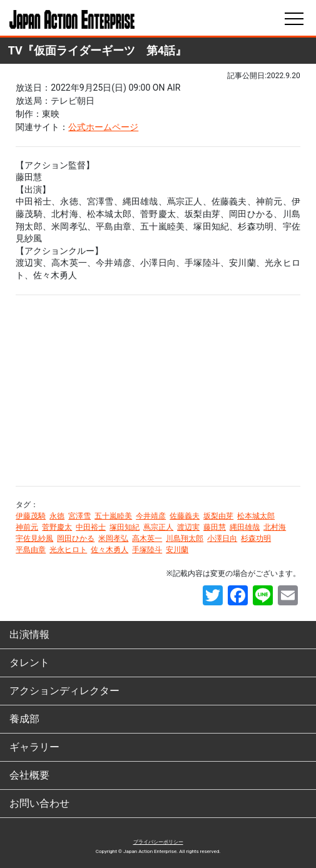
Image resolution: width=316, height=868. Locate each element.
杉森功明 (256, 538)
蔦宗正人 (158, 527)
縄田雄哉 (245, 527)
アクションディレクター (64, 691)
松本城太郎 (256, 516)
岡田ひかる (76, 538)
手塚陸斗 (147, 550)
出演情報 (29, 634)
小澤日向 (222, 538)
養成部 (24, 719)
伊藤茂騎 (31, 516)
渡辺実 (188, 527)
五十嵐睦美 (113, 516)
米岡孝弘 (113, 538)
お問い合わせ (39, 803)
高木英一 (147, 538)
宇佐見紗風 (34, 538)
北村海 (275, 527)
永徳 (57, 516)
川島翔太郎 (185, 538)
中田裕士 (91, 527)
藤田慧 (215, 527)
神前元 (27, 527)
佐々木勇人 (110, 550)
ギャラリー (34, 747)
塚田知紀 (125, 527)
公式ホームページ (103, 127)
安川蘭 (177, 550)
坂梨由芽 (218, 516)
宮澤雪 (79, 516)
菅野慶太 (57, 527)
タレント (29, 663)
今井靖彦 (151, 516)
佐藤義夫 (185, 516)
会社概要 (29, 775)
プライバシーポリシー (158, 842)
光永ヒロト (68, 550)
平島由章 (31, 550)
